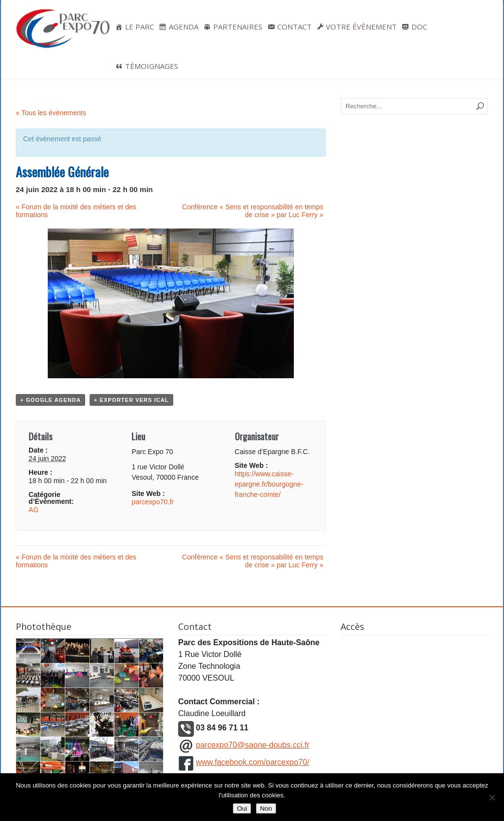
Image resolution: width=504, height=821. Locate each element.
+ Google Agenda (50, 400)
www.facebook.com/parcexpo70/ (252, 762)
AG (33, 510)
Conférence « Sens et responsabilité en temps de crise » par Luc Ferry (253, 211)
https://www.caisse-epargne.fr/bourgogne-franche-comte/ (269, 484)
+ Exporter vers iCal (131, 400)
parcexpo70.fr (153, 502)
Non (266, 808)
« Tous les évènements (51, 113)
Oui (242, 808)
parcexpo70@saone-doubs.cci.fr (253, 745)
